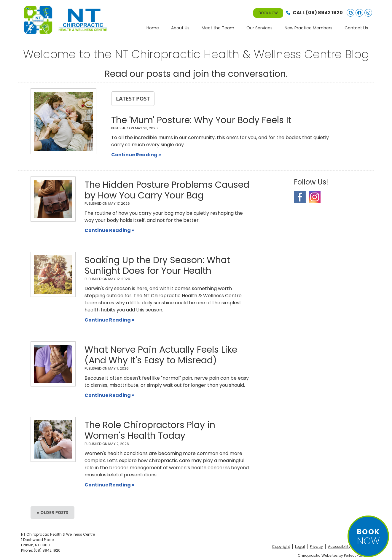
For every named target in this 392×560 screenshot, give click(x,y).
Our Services (259, 28)
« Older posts (52, 512)
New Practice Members (309, 28)
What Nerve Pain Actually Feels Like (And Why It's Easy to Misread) (161, 355)
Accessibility (339, 547)
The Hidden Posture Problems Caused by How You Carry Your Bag (167, 190)
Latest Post (133, 98)
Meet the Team (218, 28)
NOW (368, 537)
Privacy (316, 547)
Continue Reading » (136, 155)
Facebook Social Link (300, 197)
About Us (180, 28)
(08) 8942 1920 (324, 13)
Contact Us (356, 28)
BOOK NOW (268, 13)
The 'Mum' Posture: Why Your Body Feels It (201, 120)
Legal (300, 547)
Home (153, 28)
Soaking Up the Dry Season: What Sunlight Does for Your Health (157, 265)
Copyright (281, 547)
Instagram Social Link (315, 197)
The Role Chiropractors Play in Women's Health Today (150, 430)
